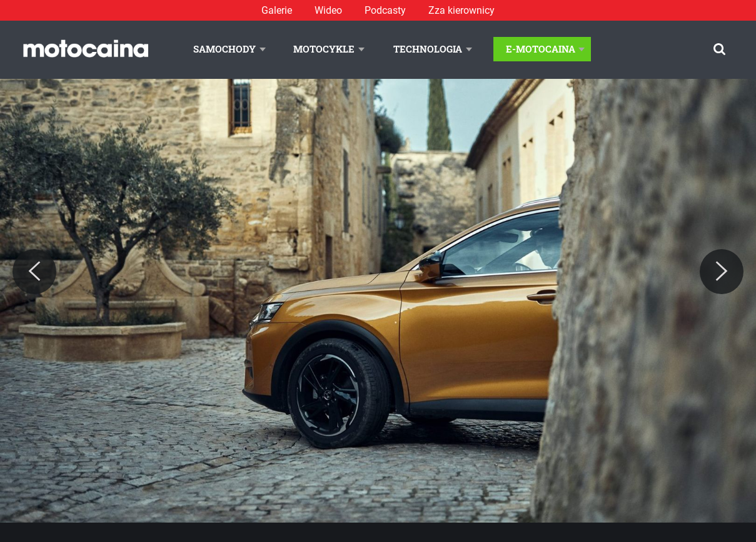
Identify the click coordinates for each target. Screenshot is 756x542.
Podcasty (385, 10)
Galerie (277, 10)
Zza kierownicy (461, 10)
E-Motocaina (541, 49)
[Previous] (34, 272)
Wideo (328, 10)
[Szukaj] (719, 49)
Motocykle (324, 49)
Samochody (224, 49)
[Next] (722, 272)
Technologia (428, 49)
